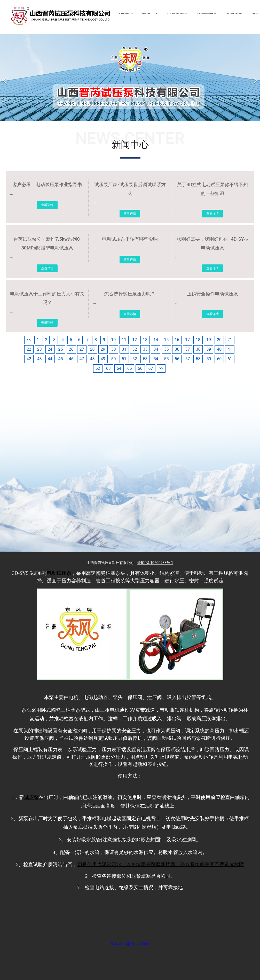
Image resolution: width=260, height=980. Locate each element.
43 (40, 359)
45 (61, 359)
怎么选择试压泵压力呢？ (130, 294)
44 (50, 359)
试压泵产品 (178, 15)
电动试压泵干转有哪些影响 (130, 239)
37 (187, 349)
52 (135, 359)
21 (230, 340)
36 (177, 349)
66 (140, 368)
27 (82, 349)
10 (113, 340)
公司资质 (234, 15)
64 (119, 368)
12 (135, 340)
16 (177, 340)
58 (198, 359)
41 (230, 349)
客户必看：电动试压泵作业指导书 (47, 185)
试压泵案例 (207, 15)
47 (82, 359)
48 (92, 359)
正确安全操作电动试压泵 (212, 294)
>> (161, 368)
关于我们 (125, 15)
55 (166, 359)
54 (156, 359)
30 (114, 349)
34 (156, 349)
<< (29, 340)
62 (98, 368)
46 (71, 359)
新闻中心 (150, 15)
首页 (104, 15)
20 (219, 340)
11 (124, 340)
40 (219, 349)
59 (209, 359)
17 (187, 340)
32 (135, 349)
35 (166, 349)
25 (61, 349)
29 (103, 349)
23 (40, 349)
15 (166, 340)
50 (114, 359)
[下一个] (255, 77)
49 (103, 359)
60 (219, 359)
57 (187, 359)
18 (198, 340)
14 (156, 340)
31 (124, 349)
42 (29, 359)
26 (71, 349)
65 (130, 368)
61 (230, 359)
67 (151, 368)
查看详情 (47, 205)
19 (209, 340)
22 (29, 349)
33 (145, 349)
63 (108, 368)
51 (124, 359)
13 (145, 340)
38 (198, 349)
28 (92, 349)
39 (209, 349)
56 (177, 359)
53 (145, 359)
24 (50, 349)
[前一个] (5, 77)
